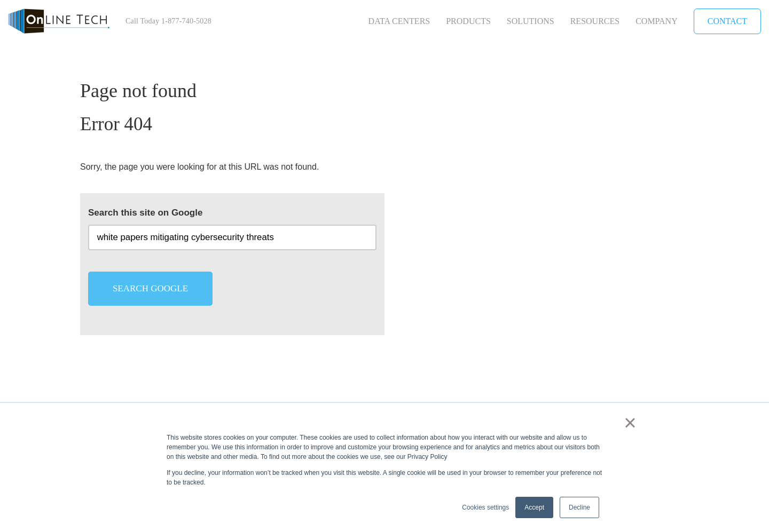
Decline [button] (579, 507)
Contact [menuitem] (727, 21)
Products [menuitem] (468, 21)
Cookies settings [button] (485, 507)
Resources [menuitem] (595, 21)
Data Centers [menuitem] (399, 21)
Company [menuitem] (657, 21)
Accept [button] (534, 507)
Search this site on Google (145, 213)
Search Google (150, 288)
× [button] (630, 423)
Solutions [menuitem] (531, 21)
